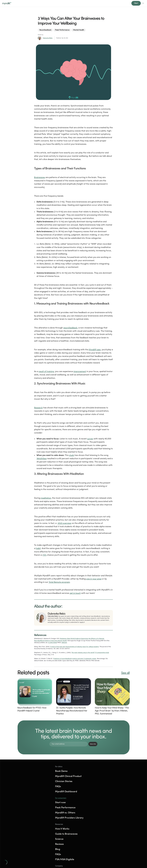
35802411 (64, 641)
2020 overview (64, 521)
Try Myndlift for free (28, 822)
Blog (91, 2)
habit (38, 547)
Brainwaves (40, 176)
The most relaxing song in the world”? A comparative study (90, 651)
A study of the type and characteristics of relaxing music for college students (74, 645)
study (72, 453)
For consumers (102, 773)
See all (125, 671)
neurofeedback (70, 326)
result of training (46, 370)
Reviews (83, 2)
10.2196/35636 (53, 641)
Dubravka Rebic (48, 36)
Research (38, 406)
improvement (80, 370)
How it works (73, 2)
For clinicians (61, 2)
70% (45, 553)
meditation (46, 496)
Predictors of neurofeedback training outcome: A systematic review (75, 657)
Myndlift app (95, 348)
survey (90, 437)
